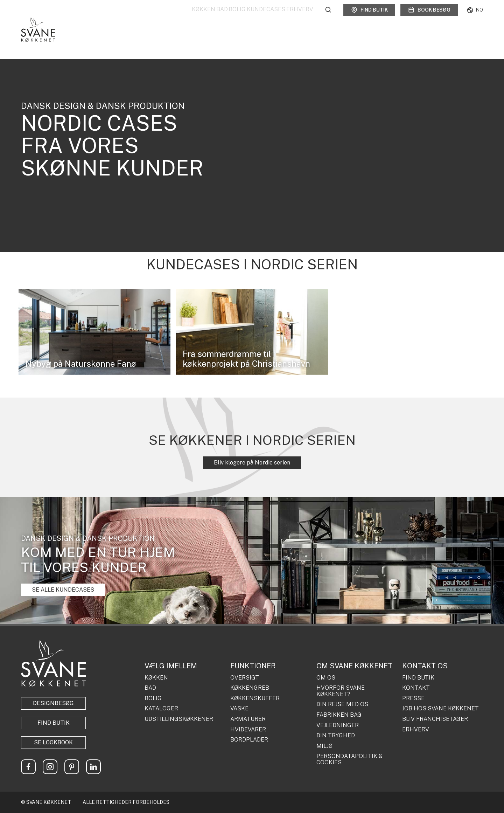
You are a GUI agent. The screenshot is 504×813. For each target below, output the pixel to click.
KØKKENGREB (250, 688)
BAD (150, 688)
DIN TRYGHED (336, 736)
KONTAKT (416, 688)
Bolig (217, 17)
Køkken (163, 17)
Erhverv (300, 17)
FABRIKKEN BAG (339, 715)
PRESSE (413, 698)
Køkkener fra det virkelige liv (104, 41)
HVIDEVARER (248, 730)
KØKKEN (156, 678)
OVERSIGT (245, 678)
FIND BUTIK (418, 678)
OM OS (326, 678)
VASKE (239, 709)
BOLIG (153, 698)
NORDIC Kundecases (161, 41)
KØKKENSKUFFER (255, 698)
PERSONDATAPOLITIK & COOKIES (349, 759)
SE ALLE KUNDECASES (63, 590)
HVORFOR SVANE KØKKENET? (341, 691)
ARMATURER (248, 719)
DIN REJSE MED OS (342, 704)
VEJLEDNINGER (338, 725)
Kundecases (256, 17)
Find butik (369, 18)
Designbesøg (53, 703)
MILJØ (324, 746)
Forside (27, 41)
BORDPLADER (249, 740)
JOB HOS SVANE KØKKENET (440, 709)
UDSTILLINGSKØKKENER (179, 719)
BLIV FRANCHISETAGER (435, 719)
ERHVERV (416, 730)
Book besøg (429, 18)
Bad (191, 17)
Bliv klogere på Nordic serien (252, 463)
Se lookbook (53, 742)
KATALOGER (161, 709)
